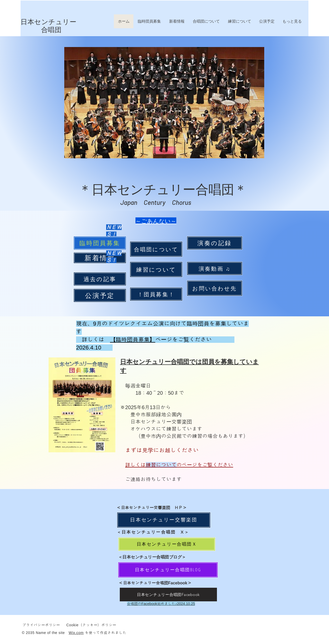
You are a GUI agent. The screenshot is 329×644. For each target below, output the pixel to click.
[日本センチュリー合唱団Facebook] (168, 595)
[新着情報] (100, 258)
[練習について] (156, 269)
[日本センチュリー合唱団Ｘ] (167, 544)
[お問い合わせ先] (215, 288)
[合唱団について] (156, 249)
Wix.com (76, 633)
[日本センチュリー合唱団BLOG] (168, 570)
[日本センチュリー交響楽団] (164, 520)
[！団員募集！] (156, 294)
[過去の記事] (100, 279)
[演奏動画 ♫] (215, 268)
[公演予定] (100, 295)
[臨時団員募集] (100, 243)
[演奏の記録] (215, 243)
